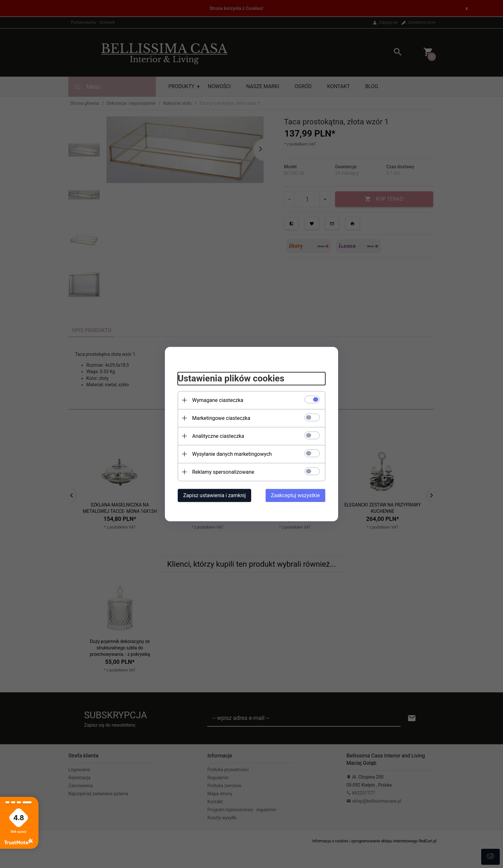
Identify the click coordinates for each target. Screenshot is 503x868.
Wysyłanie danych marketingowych (232, 454)
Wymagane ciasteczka (218, 400)
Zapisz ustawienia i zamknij (214, 495)
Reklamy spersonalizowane (223, 472)
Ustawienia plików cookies (231, 378)
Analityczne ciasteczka (218, 436)
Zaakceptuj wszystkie (295, 495)
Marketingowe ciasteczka (221, 418)
